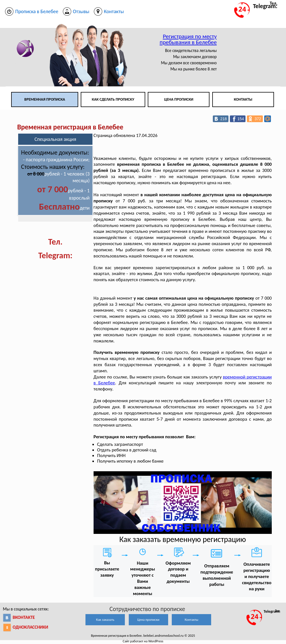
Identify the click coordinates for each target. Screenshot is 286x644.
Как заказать (105, 620)
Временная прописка (45, 99)
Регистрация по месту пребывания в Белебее (188, 39)
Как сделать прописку (113, 99)
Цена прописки (179, 99)
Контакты (243, 99)
